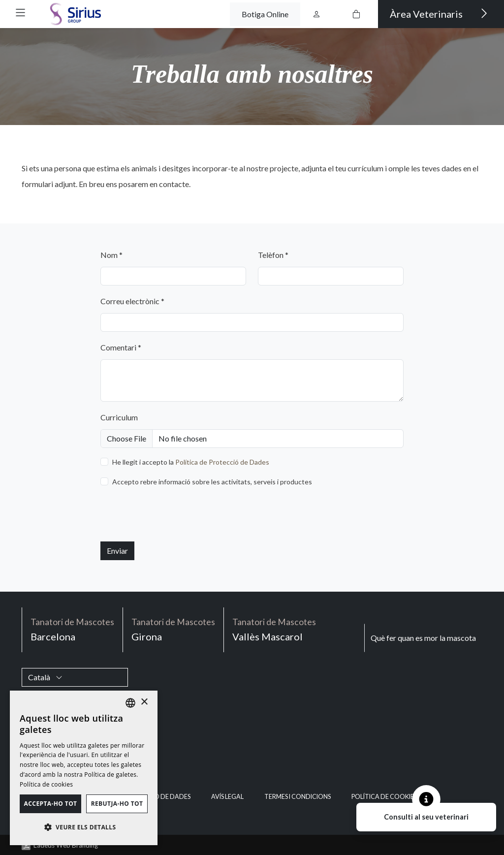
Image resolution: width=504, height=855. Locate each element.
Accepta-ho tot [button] (51, 804)
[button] (20, 13)
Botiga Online (265, 14)
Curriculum (119, 417)
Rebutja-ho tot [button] (117, 804)
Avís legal (227, 797)
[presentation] (175, 514)
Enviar (117, 551)
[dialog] (84, 768)
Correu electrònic (132, 301)
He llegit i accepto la (191, 462)
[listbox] (130, 703)
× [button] (144, 702)
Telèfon (273, 255)
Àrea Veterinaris (439, 13)
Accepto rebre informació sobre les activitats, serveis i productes (212, 482)
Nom (111, 255)
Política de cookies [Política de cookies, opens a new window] (46, 784)
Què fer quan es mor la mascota (423, 638)
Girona (173, 629)
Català (45, 677)
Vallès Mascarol (274, 629)
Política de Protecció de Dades (222, 462)
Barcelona (72, 629)
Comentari (121, 347)
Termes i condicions (298, 797)
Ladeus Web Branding (66, 845)
